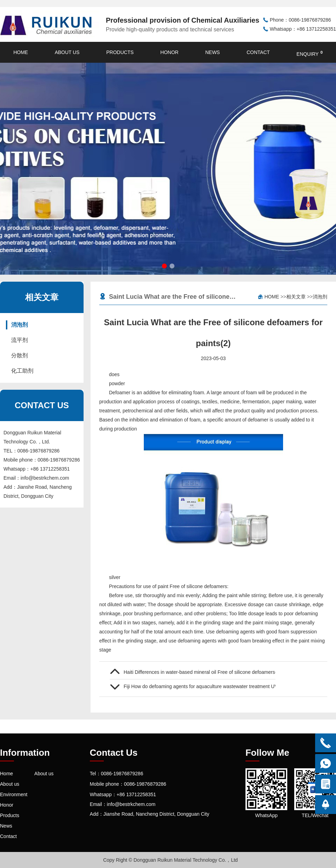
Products (120, 52)
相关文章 (296, 297)
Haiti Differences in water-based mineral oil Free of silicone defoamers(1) (200, 672)
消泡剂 (19, 325)
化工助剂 (22, 371)
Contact (258, 52)
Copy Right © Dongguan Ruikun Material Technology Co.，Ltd (170, 860)
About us (67, 52)
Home (21, 52)
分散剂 (19, 355)
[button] (164, 266)
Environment (14, 794)
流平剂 (19, 340)
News (212, 52)
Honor (170, 52)
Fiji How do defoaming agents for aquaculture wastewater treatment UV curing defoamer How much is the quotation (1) (200, 686)
